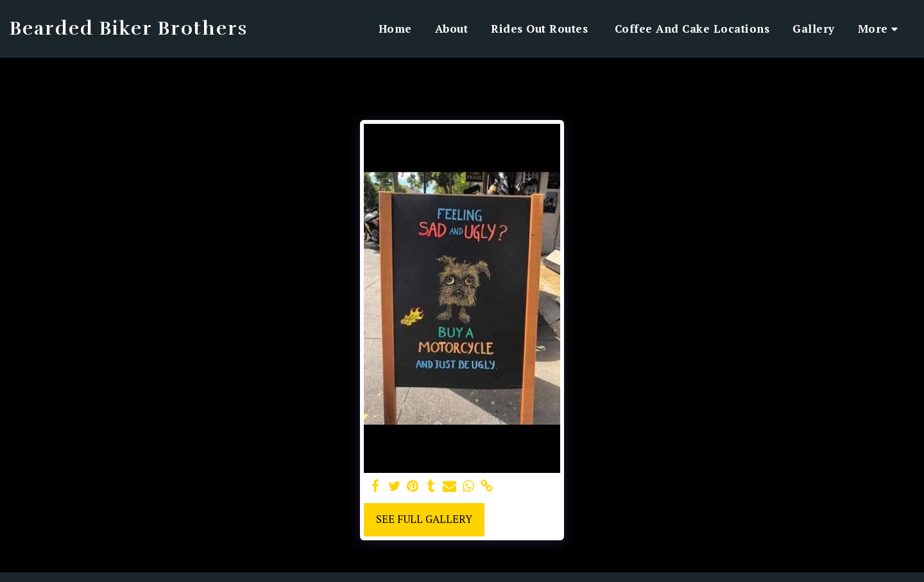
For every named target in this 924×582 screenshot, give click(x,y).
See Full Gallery (424, 519)
